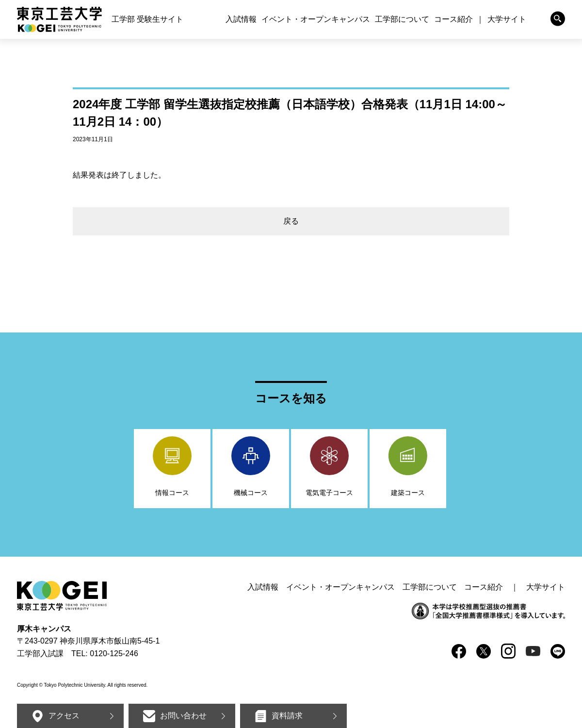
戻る (291, 221)
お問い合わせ (183, 716)
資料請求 (287, 716)
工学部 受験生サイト (147, 19)
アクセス (64, 716)
